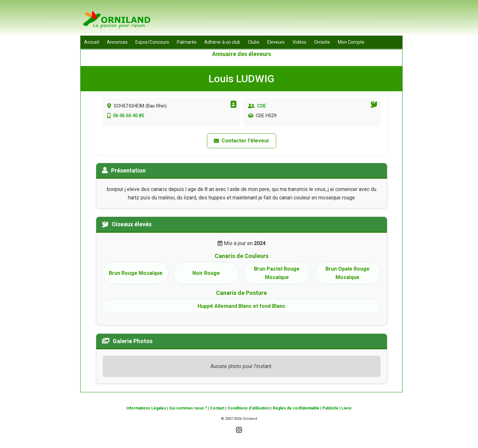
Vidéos (299, 42)
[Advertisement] (285, 19)
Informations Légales (146, 408)
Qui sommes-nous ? (188, 408)
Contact (217, 408)
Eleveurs (276, 42)
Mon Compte (351, 42)
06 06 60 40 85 (129, 116)
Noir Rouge (206, 273)
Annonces (117, 42)
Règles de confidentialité (296, 408)
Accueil (92, 42)
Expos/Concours (152, 42)
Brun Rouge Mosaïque (136, 273)
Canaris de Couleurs (242, 256)
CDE (262, 106)
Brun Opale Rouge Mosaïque (347, 273)
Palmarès (187, 42)
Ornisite (322, 42)
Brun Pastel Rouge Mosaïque (277, 273)
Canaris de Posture (241, 293)
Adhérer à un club (222, 42)
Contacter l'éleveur (242, 141)
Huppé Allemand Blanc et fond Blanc (241, 306)
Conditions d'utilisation (249, 408)
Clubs (254, 42)
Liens (347, 408)
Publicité (330, 408)
